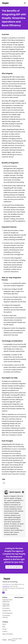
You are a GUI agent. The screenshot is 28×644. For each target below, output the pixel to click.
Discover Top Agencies (14, 567)
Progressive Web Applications (7, 601)
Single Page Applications (6, 605)
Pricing (4, 629)
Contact (5, 632)
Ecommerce (6, 608)
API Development (7, 613)
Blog (4, 627)
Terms (10, 640)
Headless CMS (7, 611)
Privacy (5, 640)
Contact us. (6, 586)
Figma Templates (8, 634)
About (4, 624)
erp (4, 483)
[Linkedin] (22, 492)
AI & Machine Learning (6, 616)
